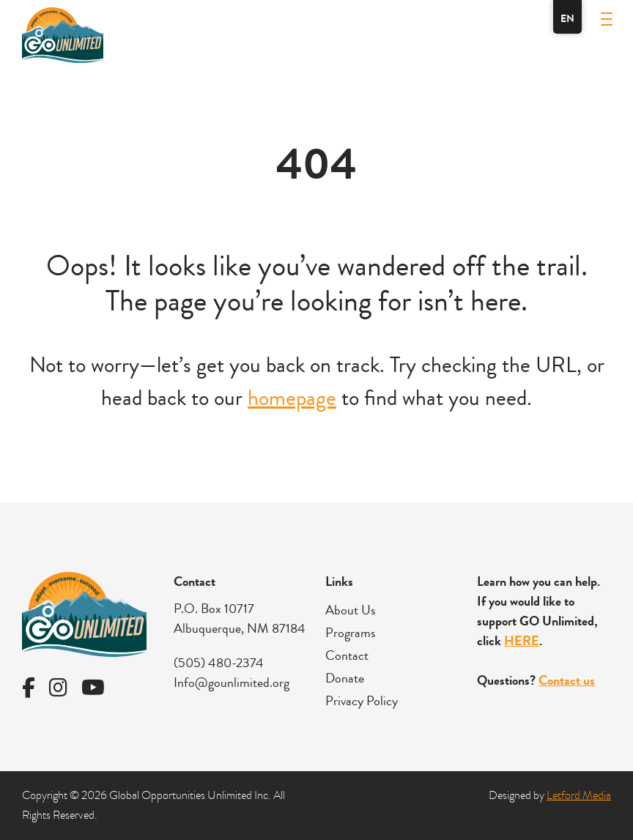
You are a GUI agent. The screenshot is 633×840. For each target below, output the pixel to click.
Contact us (567, 680)
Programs (350, 633)
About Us (350, 610)
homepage (292, 398)
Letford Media (579, 795)
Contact (347, 655)
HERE (522, 641)
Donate (345, 678)
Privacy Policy (362, 701)
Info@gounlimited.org (232, 683)
